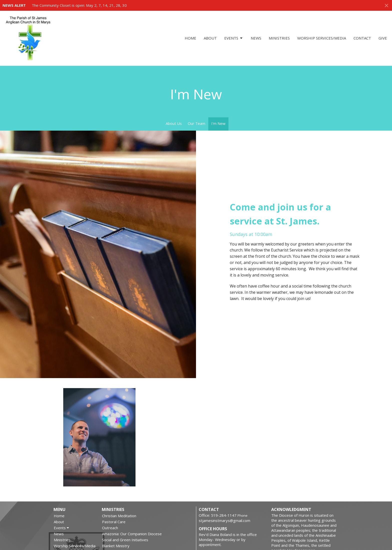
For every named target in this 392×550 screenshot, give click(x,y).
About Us (174, 123)
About (210, 38)
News (256, 38)
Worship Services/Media (322, 38)
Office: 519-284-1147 (218, 515)
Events (234, 38)
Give (383, 38)
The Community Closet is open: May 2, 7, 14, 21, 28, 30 (79, 5)
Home (190, 38)
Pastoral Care (114, 522)
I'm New (218, 123)
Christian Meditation (119, 516)
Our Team (196, 123)
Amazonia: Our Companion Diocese (132, 534)
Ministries (279, 38)
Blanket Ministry (116, 546)
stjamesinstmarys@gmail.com (224, 520)
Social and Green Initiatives (125, 540)
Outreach (110, 528)
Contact (362, 38)
